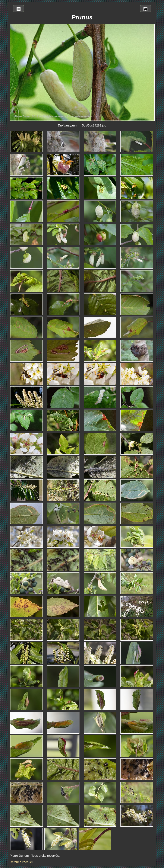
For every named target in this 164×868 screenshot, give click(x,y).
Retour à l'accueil (22, 862)
